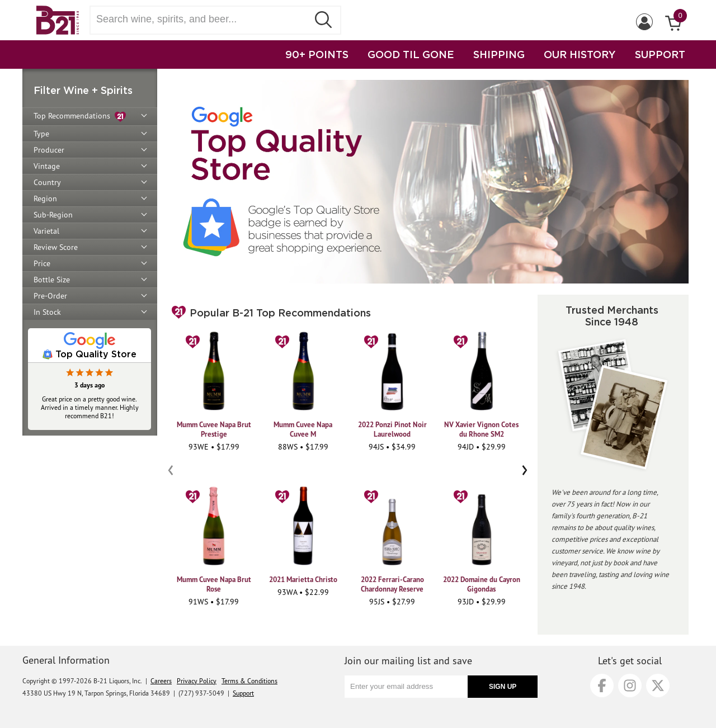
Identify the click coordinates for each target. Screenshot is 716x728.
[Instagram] (630, 686)
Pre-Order (50, 296)
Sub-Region (53, 215)
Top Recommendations (80, 117)
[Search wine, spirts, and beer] (202, 19)
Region (45, 198)
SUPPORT (660, 54)
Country (47, 182)
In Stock (47, 312)
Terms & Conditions (249, 681)
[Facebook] (602, 686)
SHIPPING (499, 54)
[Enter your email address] (406, 687)
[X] (658, 686)
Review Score (56, 247)
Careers (161, 681)
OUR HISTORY (580, 54)
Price (42, 263)
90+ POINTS (317, 54)
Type (41, 134)
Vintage (47, 166)
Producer (49, 150)
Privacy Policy (197, 681)
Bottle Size (52, 280)
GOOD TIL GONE (411, 54)
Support (243, 693)
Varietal (46, 231)
